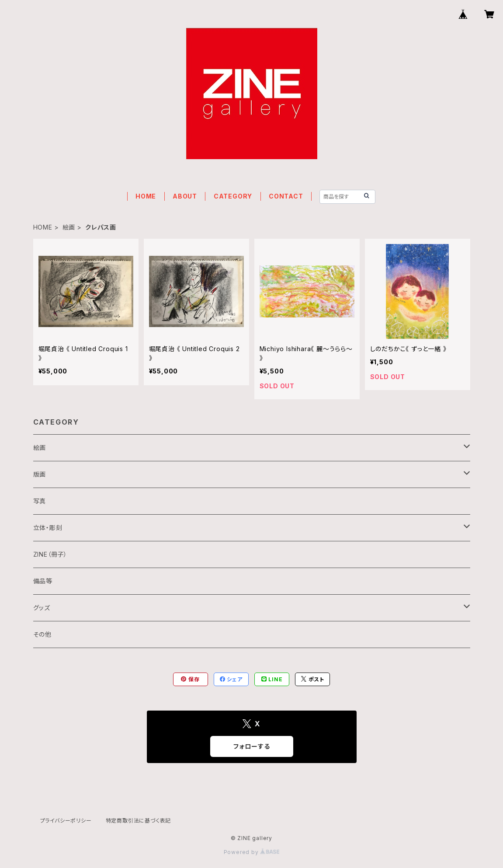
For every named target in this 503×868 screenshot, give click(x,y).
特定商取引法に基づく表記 (139, 821)
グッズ (42, 608)
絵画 (69, 227)
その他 (42, 634)
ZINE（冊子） (50, 554)
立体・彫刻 (48, 528)
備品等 (43, 581)
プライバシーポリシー (66, 821)
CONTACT (286, 196)
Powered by (252, 852)
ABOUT (185, 196)
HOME (146, 196)
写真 (40, 501)
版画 (40, 474)
